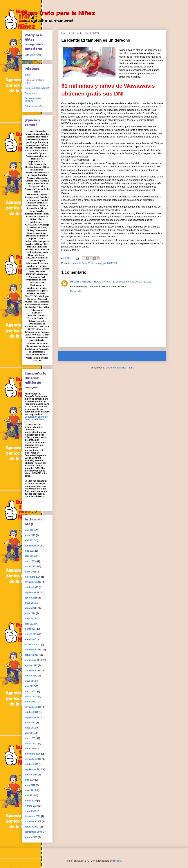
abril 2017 (30, 540)
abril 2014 (30, 624)
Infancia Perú (80, 263)
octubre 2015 (31, 587)
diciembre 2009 (33, 816)
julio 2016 (30, 551)
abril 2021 (30, 530)
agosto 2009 (31, 837)
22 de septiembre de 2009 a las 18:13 (133, 282)
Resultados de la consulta (33, 100)
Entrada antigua (153, 356)
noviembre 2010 (33, 759)
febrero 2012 (31, 697)
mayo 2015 (30, 603)
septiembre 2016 (33, 546)
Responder (76, 291)
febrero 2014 (31, 634)
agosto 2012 (31, 676)
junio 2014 (30, 613)
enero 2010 (30, 811)
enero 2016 (30, 572)
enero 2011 (30, 749)
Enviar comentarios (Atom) (120, 368)
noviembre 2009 (33, 821)
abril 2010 (30, 795)
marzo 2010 (31, 801)
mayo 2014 (30, 619)
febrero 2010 (31, 806)
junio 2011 (30, 723)
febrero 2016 (31, 566)
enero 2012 (30, 702)
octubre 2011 (31, 712)
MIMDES (112, 263)
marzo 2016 (31, 561)
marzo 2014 (31, 629)
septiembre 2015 (33, 592)
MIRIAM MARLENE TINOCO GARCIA (91, 282)
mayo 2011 (30, 728)
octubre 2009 (31, 827)
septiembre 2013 (33, 660)
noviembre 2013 (33, 650)
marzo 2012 (31, 691)
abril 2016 (30, 556)
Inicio (116, 356)
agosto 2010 (31, 775)
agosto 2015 (31, 598)
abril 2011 (30, 733)
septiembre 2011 (33, 717)
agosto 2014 (31, 608)
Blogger (117, 861)
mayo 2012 (30, 681)
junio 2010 (30, 785)
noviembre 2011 (33, 707)
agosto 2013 (31, 665)
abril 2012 (30, 686)
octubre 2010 (31, 764)
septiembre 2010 (33, 769)
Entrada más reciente (75, 356)
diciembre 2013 (33, 645)
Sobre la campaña (34, 106)
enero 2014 (30, 639)
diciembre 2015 (33, 577)
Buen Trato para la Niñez (58, 13)
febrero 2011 (31, 744)
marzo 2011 (31, 738)
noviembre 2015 (33, 582)
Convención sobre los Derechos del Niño (36, 418)
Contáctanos (31, 93)
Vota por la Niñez (33, 55)
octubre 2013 (31, 655)
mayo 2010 (30, 790)
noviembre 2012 (33, 671)
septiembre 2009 (33, 832)
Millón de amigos (97, 263)
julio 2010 (30, 780)
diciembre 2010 (33, 754)
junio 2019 (30, 535)
